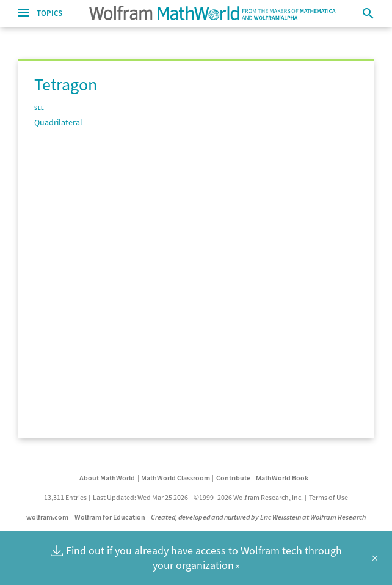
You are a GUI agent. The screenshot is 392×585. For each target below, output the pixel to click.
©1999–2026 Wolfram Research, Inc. (248, 497)
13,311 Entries (65, 497)
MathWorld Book (282, 478)
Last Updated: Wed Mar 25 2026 (140, 497)
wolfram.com (47, 517)
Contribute (233, 478)
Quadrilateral (58, 122)
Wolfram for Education (110, 517)
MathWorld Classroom (176, 478)
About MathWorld (107, 478)
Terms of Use (328, 497)
